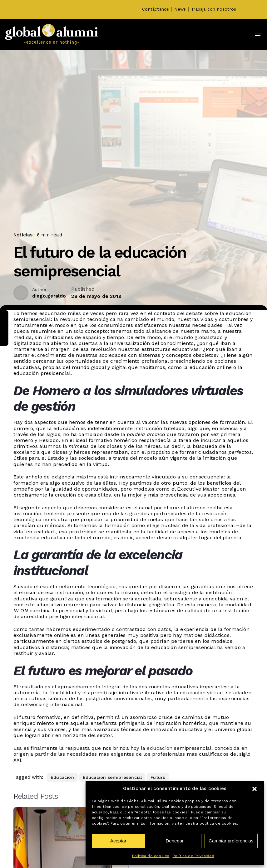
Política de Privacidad (193, 856)
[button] (255, 789)
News (180, 9)
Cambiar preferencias (231, 841)
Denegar (175, 841)
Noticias (23, 235)
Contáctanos (156, 9)
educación (160, 748)
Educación (62, 777)
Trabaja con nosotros (214, 9)
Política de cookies (151, 856)
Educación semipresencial (112, 777)
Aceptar (118, 841)
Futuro (158, 777)
